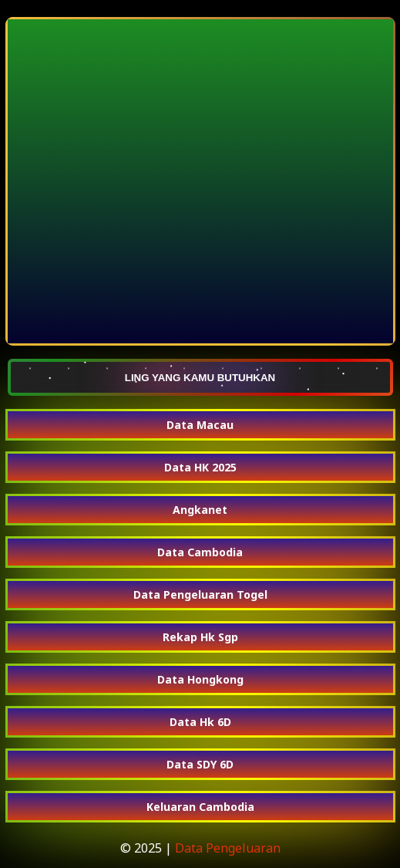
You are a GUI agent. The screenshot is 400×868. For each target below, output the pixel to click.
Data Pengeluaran (228, 848)
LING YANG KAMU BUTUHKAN (200, 377)
